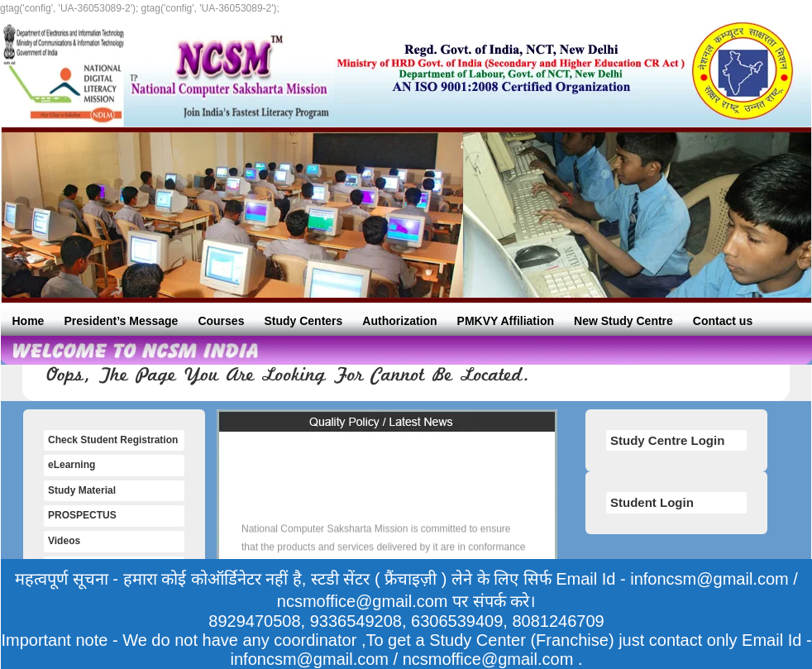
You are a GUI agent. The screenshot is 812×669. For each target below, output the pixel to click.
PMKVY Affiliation (506, 321)
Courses (221, 321)
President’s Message (121, 321)
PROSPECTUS (82, 515)
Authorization (399, 321)
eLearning (72, 465)
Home (29, 321)
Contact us (723, 321)
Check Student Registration (113, 440)
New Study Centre (623, 321)
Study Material (82, 490)
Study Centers (303, 321)
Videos (64, 541)
